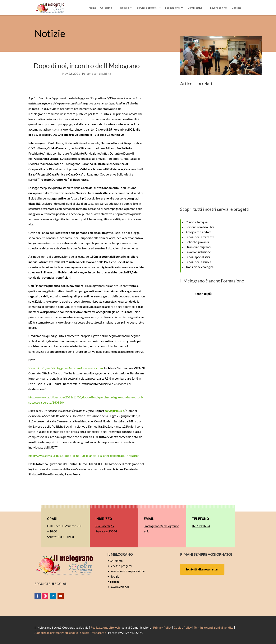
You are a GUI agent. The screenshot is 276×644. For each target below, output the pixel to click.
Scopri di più (203, 294)
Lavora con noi (219, 8)
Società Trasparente (93, 633)
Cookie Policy (183, 627)
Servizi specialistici (198, 257)
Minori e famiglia (197, 222)
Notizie (124, 8)
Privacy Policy (162, 627)
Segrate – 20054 (106, 531)
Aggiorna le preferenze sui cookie (56, 633)
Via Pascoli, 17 (105, 526)
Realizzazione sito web (105, 627)
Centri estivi (195, 8)
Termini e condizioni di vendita (214, 627)
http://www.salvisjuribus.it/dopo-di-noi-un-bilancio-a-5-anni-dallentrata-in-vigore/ (84, 456)
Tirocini (115, 582)
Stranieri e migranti (198, 247)
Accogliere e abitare (198, 232)
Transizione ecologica (200, 267)
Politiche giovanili (197, 242)
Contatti (237, 8)
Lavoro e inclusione (198, 252)
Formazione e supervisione (127, 571)
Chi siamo (106, 8)
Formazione (172, 8)
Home (92, 8)
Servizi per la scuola (198, 262)
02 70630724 (201, 526)
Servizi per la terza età (200, 237)
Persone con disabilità (97, 73)
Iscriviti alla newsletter (202, 569)
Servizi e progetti (147, 8)
